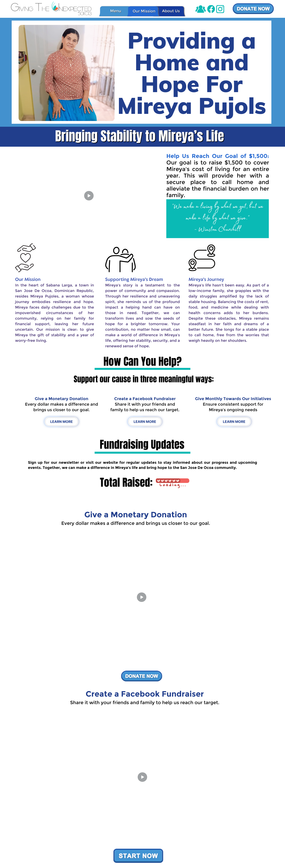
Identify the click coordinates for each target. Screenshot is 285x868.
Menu (116, 11)
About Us (171, 11)
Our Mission (144, 11)
